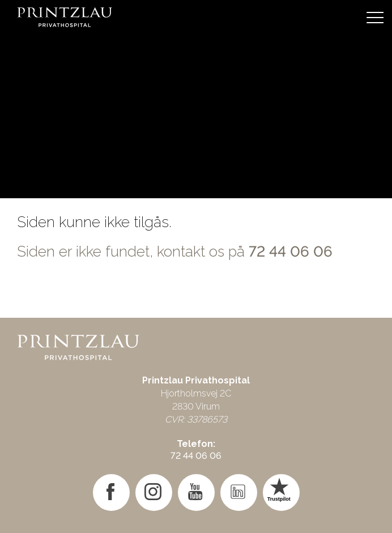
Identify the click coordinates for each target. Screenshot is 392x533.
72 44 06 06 (291, 251)
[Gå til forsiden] (196, 17)
